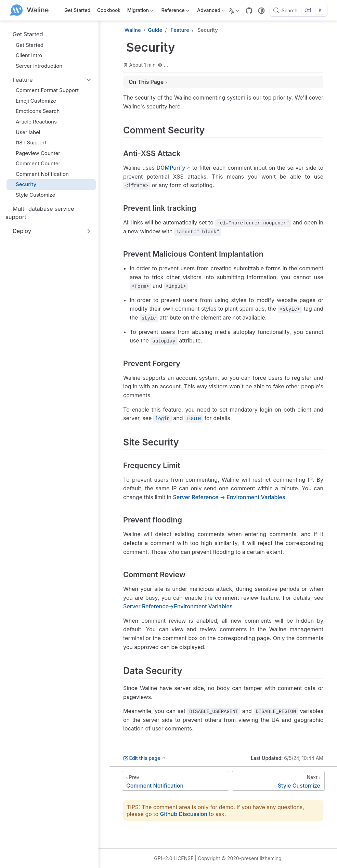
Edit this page (142, 758)
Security (23, 184)
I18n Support (28, 142)
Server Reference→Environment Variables (178, 606)
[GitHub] (249, 11)
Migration (140, 11)
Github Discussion (184, 814)
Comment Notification (39, 174)
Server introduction (36, 66)
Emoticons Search (34, 111)
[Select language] (235, 10)
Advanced (210, 11)
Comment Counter (35, 163)
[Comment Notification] (176, 781)
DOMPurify (171, 168)
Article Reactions (33, 122)
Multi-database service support (40, 213)
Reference (175, 11)
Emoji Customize (33, 101)
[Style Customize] (278, 781)
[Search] (299, 10)
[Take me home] (29, 10)
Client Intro (26, 55)
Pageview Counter (35, 153)
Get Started (77, 10)
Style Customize (32, 195)
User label (25, 132)
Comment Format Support (44, 90)
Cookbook (109, 10)
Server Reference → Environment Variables (229, 497)
